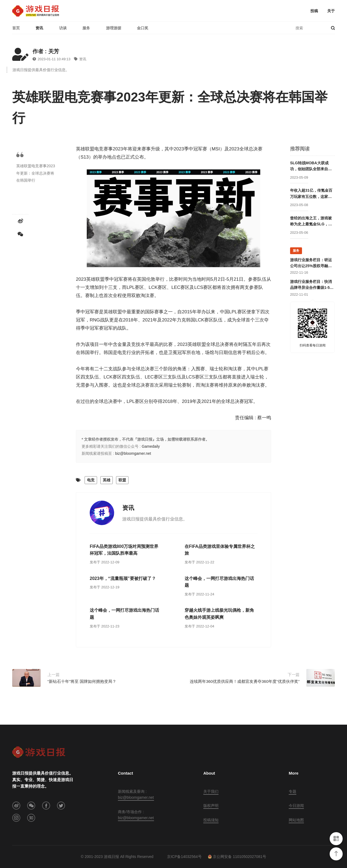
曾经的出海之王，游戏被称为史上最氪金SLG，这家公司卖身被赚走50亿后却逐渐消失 (311, 222)
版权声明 (211, 806)
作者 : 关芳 (46, 51)
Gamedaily (151, 446)
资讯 (39, 28)
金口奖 (143, 28)
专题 (293, 791)
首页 (16, 28)
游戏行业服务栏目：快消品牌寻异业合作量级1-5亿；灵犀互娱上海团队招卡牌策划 (311, 285)
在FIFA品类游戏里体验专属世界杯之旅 (220, 550)
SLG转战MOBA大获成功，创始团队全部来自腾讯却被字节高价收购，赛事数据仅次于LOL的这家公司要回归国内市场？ (311, 166)
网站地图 (296, 820)
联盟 (122, 480)
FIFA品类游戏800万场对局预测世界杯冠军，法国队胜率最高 (124, 550)
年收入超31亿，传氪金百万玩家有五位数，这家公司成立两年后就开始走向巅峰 (311, 194)
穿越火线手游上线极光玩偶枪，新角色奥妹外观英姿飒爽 (219, 614)
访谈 (63, 28)
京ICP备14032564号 (184, 857)
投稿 (314, 11)
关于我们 (211, 791)
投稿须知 (211, 820)
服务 (86, 28)
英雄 (107, 480)
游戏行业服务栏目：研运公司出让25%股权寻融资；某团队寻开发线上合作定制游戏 (311, 263)
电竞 (91, 480)
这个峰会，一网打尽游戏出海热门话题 (219, 582)
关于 (331, 11)
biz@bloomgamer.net (133, 453)
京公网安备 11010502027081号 (237, 857)
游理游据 (114, 28)
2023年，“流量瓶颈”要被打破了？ (123, 578)
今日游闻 (296, 806)
